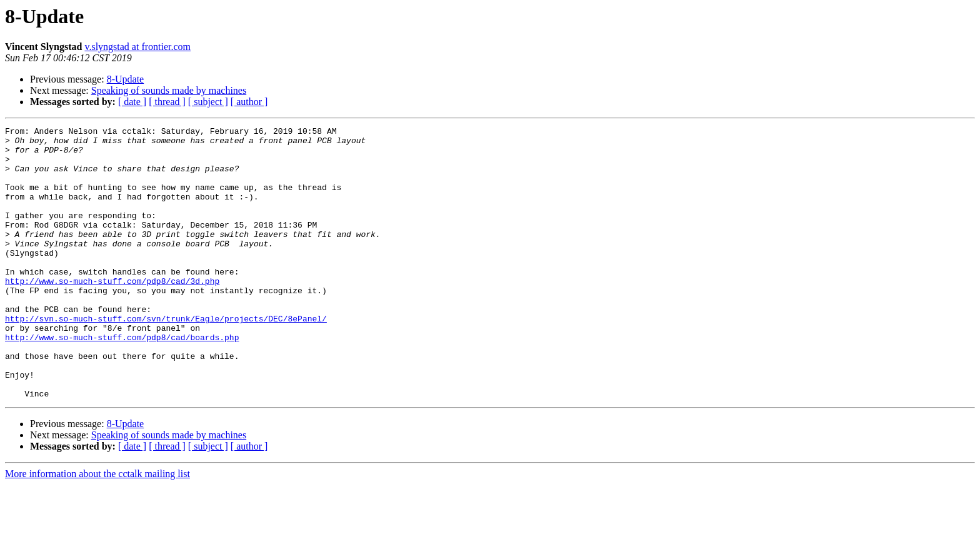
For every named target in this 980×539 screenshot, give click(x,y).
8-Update (126, 79)
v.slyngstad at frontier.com (137, 47)
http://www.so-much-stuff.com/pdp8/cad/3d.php (112, 313)
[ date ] (132, 102)
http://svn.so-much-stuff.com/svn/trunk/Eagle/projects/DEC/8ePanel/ (166, 358)
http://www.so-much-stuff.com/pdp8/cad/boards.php (122, 380)
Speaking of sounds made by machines (169, 90)
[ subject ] (208, 102)
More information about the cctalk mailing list (97, 528)
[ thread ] (167, 102)
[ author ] (249, 102)
